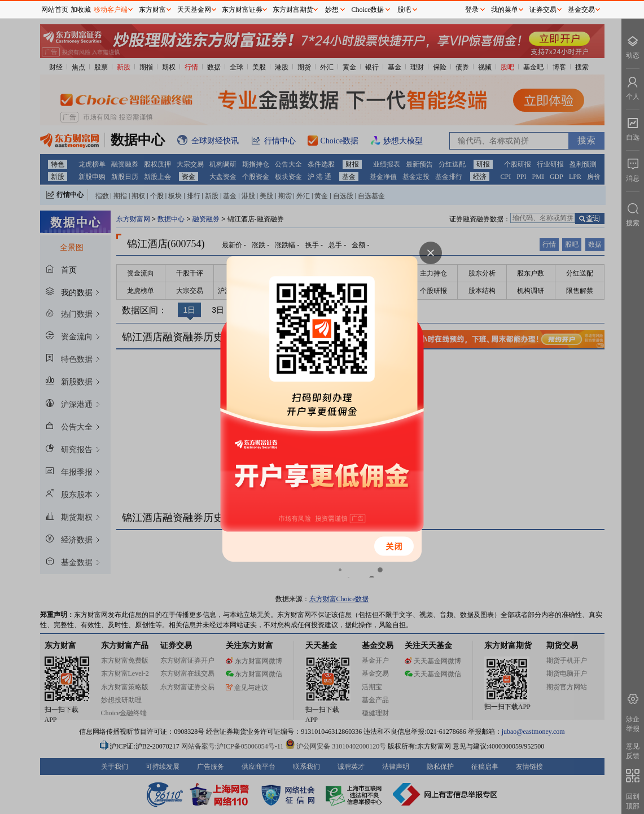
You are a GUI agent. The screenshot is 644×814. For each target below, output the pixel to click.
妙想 (332, 10)
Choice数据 (368, 10)
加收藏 (81, 10)
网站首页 (55, 10)
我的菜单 (505, 10)
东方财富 (152, 10)
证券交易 (543, 10)
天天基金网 (194, 10)
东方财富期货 (293, 10)
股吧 (404, 10)
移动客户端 (111, 10)
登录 (472, 10)
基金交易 (581, 10)
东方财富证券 (242, 10)
